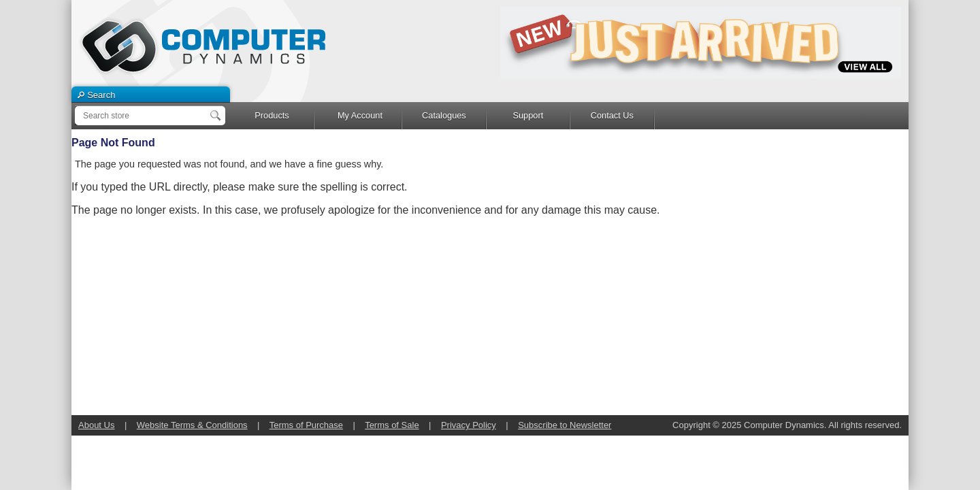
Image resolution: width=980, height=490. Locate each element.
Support (528, 115)
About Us (96, 425)
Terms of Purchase (306, 425)
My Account (360, 115)
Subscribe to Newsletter (565, 425)
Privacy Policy (469, 425)
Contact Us (612, 115)
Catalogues (444, 115)
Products (272, 115)
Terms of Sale (392, 425)
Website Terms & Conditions (192, 425)
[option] (701, 43)
